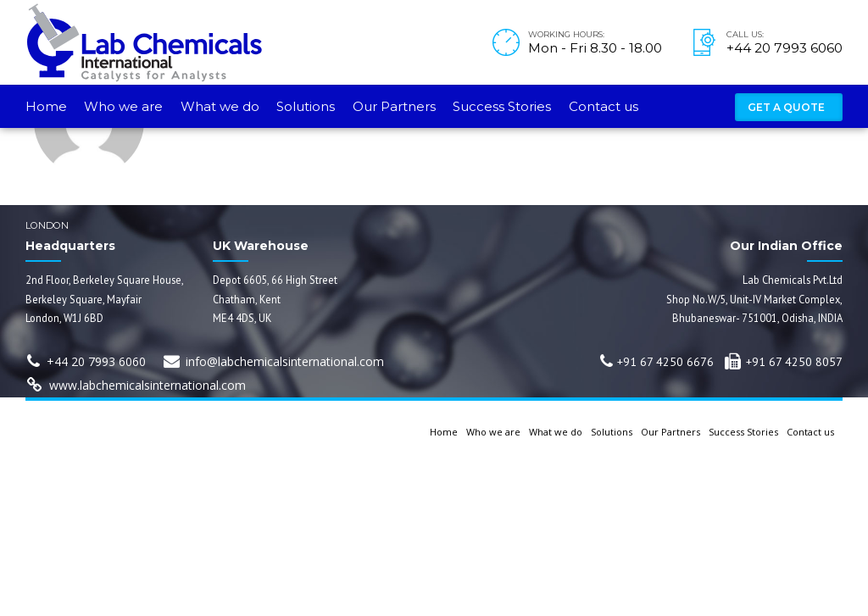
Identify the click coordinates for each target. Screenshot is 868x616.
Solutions (306, 106)
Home (46, 106)
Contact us (604, 106)
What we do (220, 106)
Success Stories (502, 106)
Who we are (123, 106)
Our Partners (394, 106)
